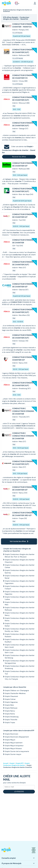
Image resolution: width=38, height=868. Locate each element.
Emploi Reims (10, 714)
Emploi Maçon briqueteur (14, 746)
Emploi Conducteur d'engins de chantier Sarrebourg (20, 657)
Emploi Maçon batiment (14, 743)
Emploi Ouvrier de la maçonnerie (17, 751)
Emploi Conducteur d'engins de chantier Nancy (20, 614)
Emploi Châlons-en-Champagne (17, 690)
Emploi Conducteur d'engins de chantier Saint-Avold (20, 646)
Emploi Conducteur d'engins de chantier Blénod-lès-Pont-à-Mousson (20, 556)
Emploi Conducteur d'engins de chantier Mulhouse (20, 609)
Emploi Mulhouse (11, 708)
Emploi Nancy (10, 711)
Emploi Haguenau (11, 702)
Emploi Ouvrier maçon (13, 754)
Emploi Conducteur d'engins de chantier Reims (20, 619)
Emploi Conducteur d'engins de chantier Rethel (20, 625)
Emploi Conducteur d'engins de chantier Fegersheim (20, 582)
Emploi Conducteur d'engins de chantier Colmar (20, 566)
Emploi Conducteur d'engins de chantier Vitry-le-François (20, 678)
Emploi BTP (20, 763)
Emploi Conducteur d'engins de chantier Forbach (20, 587)
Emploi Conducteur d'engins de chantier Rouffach (20, 641)
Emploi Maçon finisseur (13, 748)
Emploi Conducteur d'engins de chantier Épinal (20, 577)
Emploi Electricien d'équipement (17, 737)
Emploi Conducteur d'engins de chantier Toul (20, 673)
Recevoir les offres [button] (19, 157)
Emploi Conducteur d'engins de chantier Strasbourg (20, 667)
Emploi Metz (9, 705)
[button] (35, 3)
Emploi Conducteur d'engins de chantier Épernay (20, 572)
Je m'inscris (19, 792)
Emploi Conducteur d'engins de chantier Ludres (20, 598)
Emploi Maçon (10, 740)
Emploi (12, 763)
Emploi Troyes (10, 722)
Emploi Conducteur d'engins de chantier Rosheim (20, 635)
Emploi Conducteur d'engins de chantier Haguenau (20, 593)
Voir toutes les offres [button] (19, 541)
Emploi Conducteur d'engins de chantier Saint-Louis (20, 651)
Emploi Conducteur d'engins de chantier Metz (20, 603)
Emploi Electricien (11, 734)
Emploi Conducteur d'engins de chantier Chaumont (20, 561)
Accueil (6, 763)
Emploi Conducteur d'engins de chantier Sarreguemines (20, 662)
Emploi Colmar (10, 699)
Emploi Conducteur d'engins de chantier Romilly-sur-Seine (20, 630)
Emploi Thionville (11, 720)
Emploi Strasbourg (12, 717)
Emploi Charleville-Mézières (15, 693)
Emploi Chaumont (11, 696)
